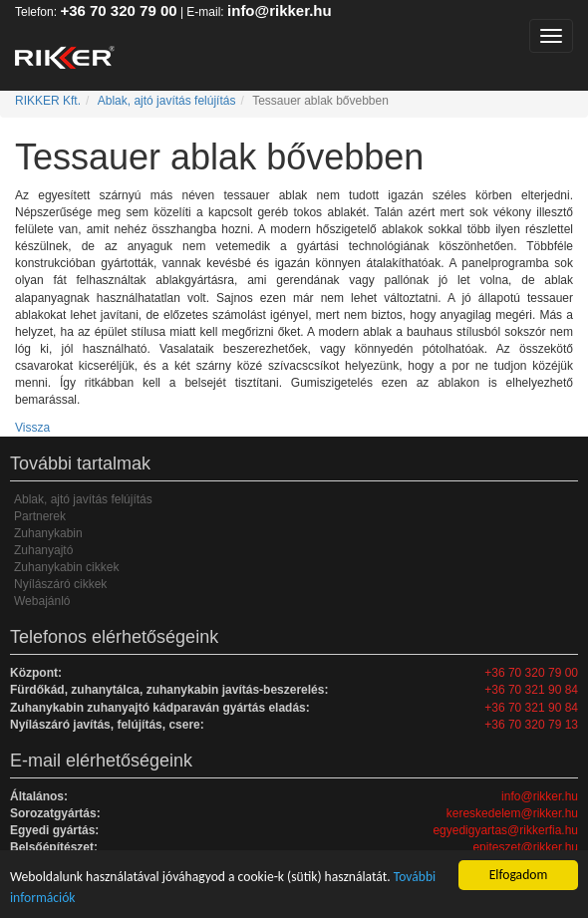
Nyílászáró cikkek (60, 584)
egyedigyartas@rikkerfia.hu (505, 830)
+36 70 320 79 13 (531, 725)
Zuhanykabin (48, 533)
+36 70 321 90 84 (531, 690)
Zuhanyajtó (43, 550)
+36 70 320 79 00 (118, 10)
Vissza (32, 428)
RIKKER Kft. (48, 101)
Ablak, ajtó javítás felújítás (167, 101)
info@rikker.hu (280, 10)
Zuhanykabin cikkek (66, 567)
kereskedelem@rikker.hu (512, 813)
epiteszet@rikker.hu (525, 847)
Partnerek (40, 516)
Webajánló (42, 601)
